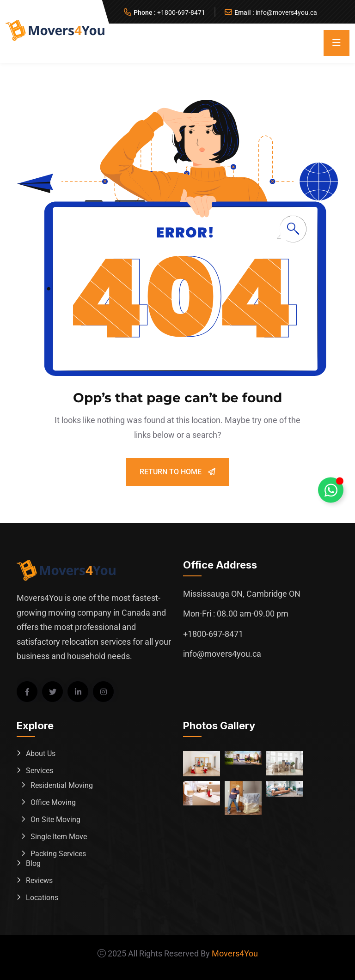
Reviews (39, 880)
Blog (33, 863)
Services (40, 771)
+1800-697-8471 (181, 12)
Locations (42, 898)
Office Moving (53, 802)
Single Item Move (59, 837)
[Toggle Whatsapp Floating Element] (331, 490)
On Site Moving (55, 820)
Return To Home (177, 472)
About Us (41, 753)
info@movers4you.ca (286, 12)
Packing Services (58, 854)
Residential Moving (62, 785)
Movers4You (235, 953)
